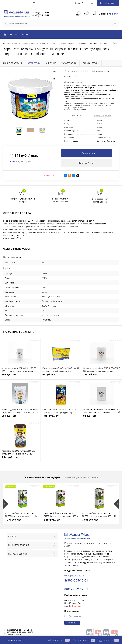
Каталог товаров (16, 34)
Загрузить (101, 141)
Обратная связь (13, 640)
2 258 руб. (52, 520)
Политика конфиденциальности (18, 632)
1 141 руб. (20, 459)
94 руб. (102, 418)
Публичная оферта (12, 634)
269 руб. (20, 418)
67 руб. (61, 376)
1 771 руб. (13, 520)
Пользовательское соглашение (18, 630)
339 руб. (102, 376)
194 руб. (20, 376)
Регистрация (88, 3)
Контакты (72, 623)
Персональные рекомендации (42, 478)
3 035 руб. (90, 520)
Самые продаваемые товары (81, 478)
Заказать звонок (108, 3)
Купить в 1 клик (87, 163)
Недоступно (50, 176)
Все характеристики (103, 116)
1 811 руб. (61, 418)
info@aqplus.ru (73, 616)
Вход (78, 3)
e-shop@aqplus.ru (74, 576)
